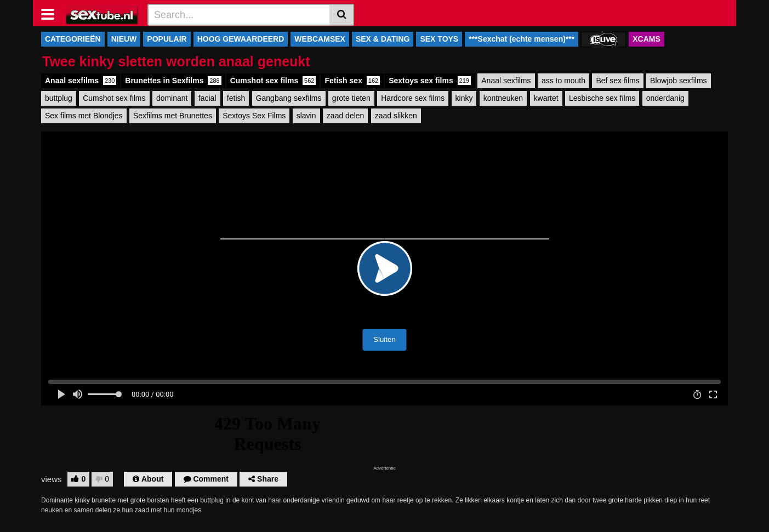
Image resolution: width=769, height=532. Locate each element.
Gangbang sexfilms (289, 98)
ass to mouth (563, 81)
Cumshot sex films (273, 81)
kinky (464, 98)
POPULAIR (167, 39)
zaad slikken (396, 116)
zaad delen (346, 116)
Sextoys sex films (430, 81)
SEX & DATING (383, 39)
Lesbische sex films (602, 98)
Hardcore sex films (413, 98)
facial (207, 98)
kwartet (546, 98)
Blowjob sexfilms (678, 81)
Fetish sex (352, 81)
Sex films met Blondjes (84, 116)
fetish (236, 98)
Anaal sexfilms (81, 81)
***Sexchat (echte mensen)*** (522, 39)
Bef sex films (617, 81)
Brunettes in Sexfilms (173, 81)
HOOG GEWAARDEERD (241, 39)
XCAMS (646, 39)
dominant (172, 98)
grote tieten (351, 98)
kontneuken (503, 98)
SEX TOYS (439, 39)
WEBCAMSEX (320, 39)
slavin (306, 116)
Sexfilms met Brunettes (173, 116)
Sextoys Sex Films (254, 116)
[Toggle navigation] (52, 13)
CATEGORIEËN (73, 39)
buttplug (59, 98)
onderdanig (665, 98)
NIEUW (124, 39)
